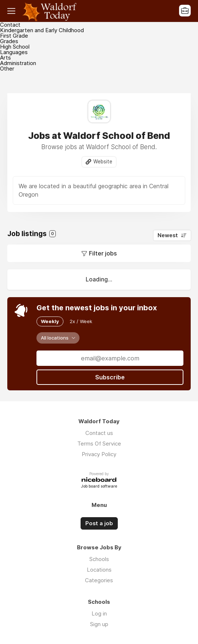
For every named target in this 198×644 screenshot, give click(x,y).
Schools (99, 559)
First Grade (14, 36)
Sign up (99, 624)
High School (15, 47)
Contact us (99, 433)
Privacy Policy (99, 454)
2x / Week (81, 321)
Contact (10, 25)
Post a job (99, 523)
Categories (99, 580)
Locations (99, 570)
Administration (18, 63)
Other (7, 69)
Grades (9, 41)
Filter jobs (103, 253)
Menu (13, 11)
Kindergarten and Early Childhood (42, 30)
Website (103, 162)
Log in (99, 613)
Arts (5, 58)
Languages (14, 52)
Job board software (99, 487)
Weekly (50, 321)
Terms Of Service (99, 444)
